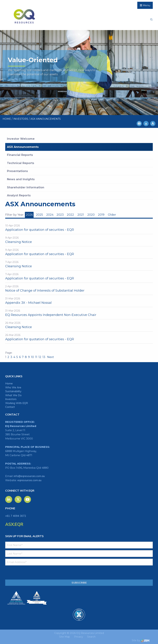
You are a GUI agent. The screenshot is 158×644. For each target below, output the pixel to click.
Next (50, 357)
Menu (145, 5)
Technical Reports (21, 163)
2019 (101, 215)
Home (9, 383)
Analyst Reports (19, 195)
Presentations (17, 171)
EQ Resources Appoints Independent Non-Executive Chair (51, 315)
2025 (39, 215)
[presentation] (26, 573)
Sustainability (13, 391)
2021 (81, 215)
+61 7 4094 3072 (16, 516)
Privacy (79, 637)
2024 (50, 215)
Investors (11, 399)
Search (91, 637)
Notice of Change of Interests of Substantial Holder (45, 291)
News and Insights (21, 179)
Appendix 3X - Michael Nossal (28, 303)
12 (40, 357)
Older (112, 215)
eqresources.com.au (29, 480)
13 (44, 357)
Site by (141, 640)
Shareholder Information (26, 187)
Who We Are (13, 387)
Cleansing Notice (19, 242)
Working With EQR (17, 403)
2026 (29, 215)
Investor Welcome (21, 139)
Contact (10, 407)
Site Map (65, 637)
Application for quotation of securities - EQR (40, 230)
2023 (60, 215)
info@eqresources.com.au (29, 476)
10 (32, 357)
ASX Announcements (23, 147)
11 (36, 357)
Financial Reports (20, 155)
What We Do (13, 395)
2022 (70, 215)
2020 (91, 215)
